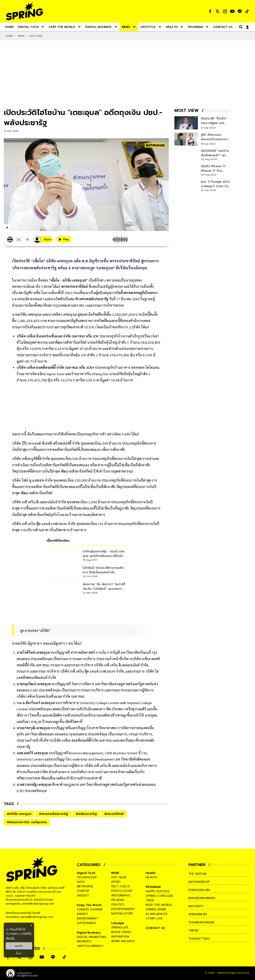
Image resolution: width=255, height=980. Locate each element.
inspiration (120, 937)
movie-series (121, 932)
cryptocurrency (90, 946)
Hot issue (36, 36)
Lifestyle (118, 923)
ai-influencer (156, 914)
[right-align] (240, 27)
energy (82, 914)
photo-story (122, 891)
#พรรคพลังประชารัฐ (54, 814)
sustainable (86, 923)
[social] (210, 11)
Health (151, 873)
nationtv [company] (196, 906)
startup (83, 891)
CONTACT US (155, 928)
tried (150, 900)
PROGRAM (153, 887)
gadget (83, 895)
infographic (121, 895)
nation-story (122, 914)
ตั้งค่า (19, 953)
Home (9, 36)
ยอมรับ (19, 946)
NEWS (21, 36)
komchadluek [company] (199, 890)
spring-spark (156, 909)
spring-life (120, 928)
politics (118, 905)
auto (81, 882)
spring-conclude (159, 896)
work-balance (123, 941)
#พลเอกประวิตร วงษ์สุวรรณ (27, 822)
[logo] (25, 11)
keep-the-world (159, 905)
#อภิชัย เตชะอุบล (19, 814)
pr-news (118, 900)
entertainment (123, 909)
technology (87, 877)
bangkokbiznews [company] (202, 898)
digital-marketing (91, 937)
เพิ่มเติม (10, 938)
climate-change (90, 909)
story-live (154, 918)
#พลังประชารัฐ (86, 814)
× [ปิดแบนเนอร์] (31, 925)
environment (87, 918)
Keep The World (89, 905)
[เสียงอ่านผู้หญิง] (43, 239)
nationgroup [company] (199, 882)
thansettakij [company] (199, 939)
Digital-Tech (86, 873)
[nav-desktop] (9, 27)
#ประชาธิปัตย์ (114, 814)
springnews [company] (198, 914)
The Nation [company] (197, 874)
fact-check (121, 886)
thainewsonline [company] (201, 922)
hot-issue (119, 877)
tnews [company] (194, 931)
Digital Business (89, 933)
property (84, 942)
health (151, 877)
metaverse (85, 886)
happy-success (158, 891)
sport (116, 882)
